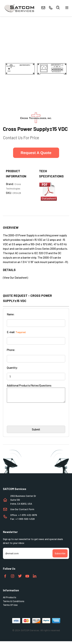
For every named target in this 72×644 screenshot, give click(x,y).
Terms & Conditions (14, 604)
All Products (10, 600)
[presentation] (35, 418)
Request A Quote (36, 153)
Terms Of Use (10, 608)
